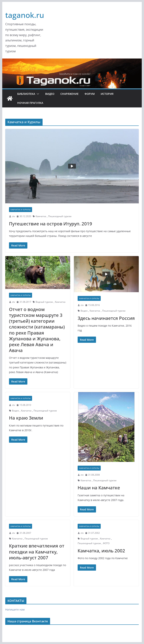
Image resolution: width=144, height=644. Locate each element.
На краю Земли (26, 418)
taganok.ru (25, 15)
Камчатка (41, 216)
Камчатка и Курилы (21, 210)
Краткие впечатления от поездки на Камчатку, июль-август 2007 (37, 552)
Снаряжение (69, 94)
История (107, 94)
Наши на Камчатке (99, 488)
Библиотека (26, 94)
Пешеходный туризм (60, 216)
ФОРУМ (90, 94)
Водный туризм (44, 302)
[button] (37, 94)
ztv (13, 216)
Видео (50, 94)
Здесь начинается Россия (106, 318)
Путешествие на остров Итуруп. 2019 (51, 224)
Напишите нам (15, 609)
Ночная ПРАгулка (30, 103)
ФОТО (106, 543)
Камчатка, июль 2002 (101, 551)
